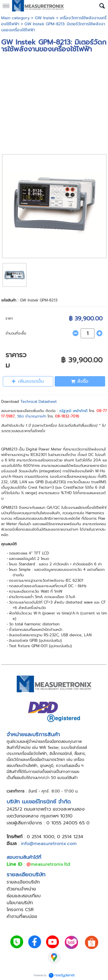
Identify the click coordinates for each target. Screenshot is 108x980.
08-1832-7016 (67, 416)
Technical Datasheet (39, 402)
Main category (15, 18)
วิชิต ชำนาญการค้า (32, 416)
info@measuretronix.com (49, 844)
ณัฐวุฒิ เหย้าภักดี (73, 411)
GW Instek (45, 18)
